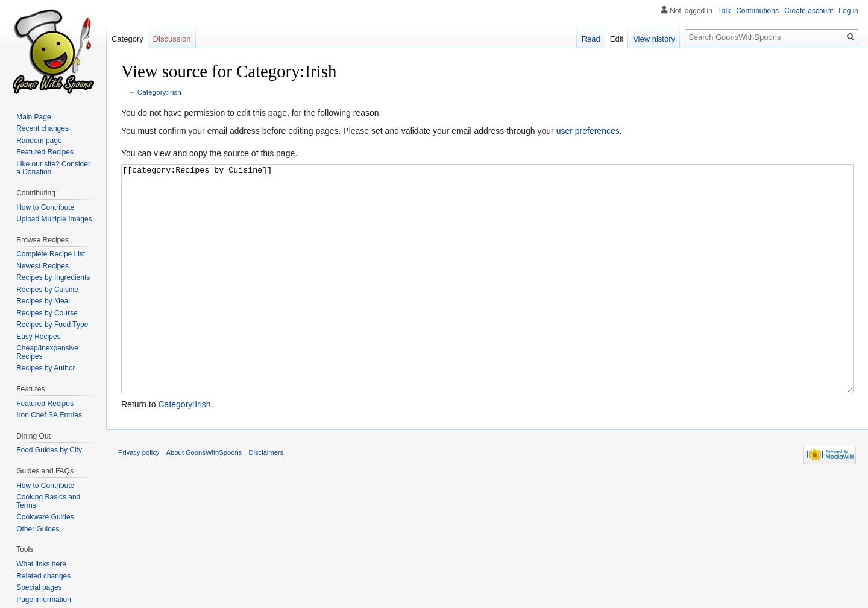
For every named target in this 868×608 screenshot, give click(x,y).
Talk (724, 11)
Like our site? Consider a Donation (53, 168)
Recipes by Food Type (52, 325)
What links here (41, 564)
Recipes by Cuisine (47, 290)
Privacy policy (139, 498)
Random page (39, 141)
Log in (848, 11)
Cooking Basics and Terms (48, 501)
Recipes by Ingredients (53, 277)
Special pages (39, 587)
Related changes (43, 576)
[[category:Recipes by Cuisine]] (487, 301)
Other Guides (38, 529)
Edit (617, 39)
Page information (44, 600)
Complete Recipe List (51, 254)
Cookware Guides (45, 517)
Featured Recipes (45, 152)
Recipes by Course (47, 313)
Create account (809, 11)
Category (127, 39)
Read (591, 39)
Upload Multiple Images (54, 219)
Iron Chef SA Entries (49, 415)
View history (654, 39)
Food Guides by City (49, 450)
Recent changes (42, 128)
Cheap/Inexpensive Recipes (47, 352)
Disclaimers (266, 498)
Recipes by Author (46, 368)
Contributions (757, 11)
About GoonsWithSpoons (204, 498)
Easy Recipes (38, 337)
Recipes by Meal (43, 301)
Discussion (172, 39)
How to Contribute (45, 207)
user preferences (588, 131)
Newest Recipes (42, 266)
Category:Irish (159, 92)
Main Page (33, 117)
